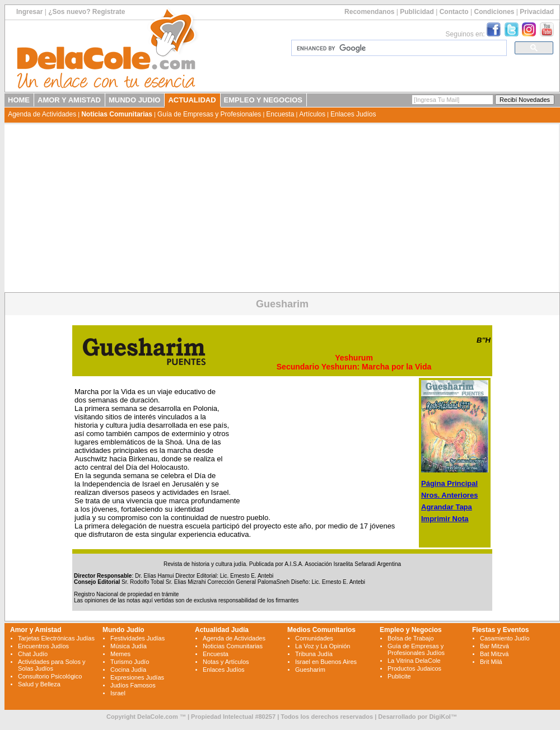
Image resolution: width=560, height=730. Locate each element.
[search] (398, 48)
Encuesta (280, 114)
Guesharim (310, 670)
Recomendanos (369, 12)
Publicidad (417, 12)
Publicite (399, 676)
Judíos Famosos (133, 685)
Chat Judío (33, 654)
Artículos (312, 114)
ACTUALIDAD (192, 100)
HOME (19, 100)
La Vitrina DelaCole (414, 661)
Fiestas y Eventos (500, 630)
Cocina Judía (128, 670)
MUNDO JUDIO (134, 100)
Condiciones (494, 12)
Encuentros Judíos (43, 646)
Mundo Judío (123, 630)
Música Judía (129, 646)
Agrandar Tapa (447, 507)
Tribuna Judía (314, 654)
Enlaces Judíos (353, 114)
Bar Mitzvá (494, 646)
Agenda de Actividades (42, 114)
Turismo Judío (130, 662)
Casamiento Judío (505, 638)
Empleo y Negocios (411, 630)
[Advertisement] (282, 208)
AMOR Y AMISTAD (69, 100)
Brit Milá (491, 662)
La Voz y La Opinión (323, 646)
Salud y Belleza (39, 684)
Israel (118, 693)
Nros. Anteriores (449, 495)
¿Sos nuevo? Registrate (87, 12)
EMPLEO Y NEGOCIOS (263, 100)
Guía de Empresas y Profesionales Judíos (416, 649)
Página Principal (449, 483)
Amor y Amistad (36, 630)
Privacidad (537, 12)
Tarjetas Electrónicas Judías (56, 638)
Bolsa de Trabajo (411, 638)
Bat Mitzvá (494, 654)
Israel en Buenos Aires (326, 662)
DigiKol (440, 717)
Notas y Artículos (226, 662)
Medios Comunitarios (321, 630)
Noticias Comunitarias (117, 114)
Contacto (454, 12)
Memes (120, 654)
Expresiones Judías (137, 677)
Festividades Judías (137, 638)
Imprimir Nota (445, 519)
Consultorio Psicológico (50, 676)
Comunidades (314, 638)
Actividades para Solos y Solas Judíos (52, 665)
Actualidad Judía (222, 630)
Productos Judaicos (414, 668)
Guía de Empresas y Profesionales (209, 114)
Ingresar (29, 12)
